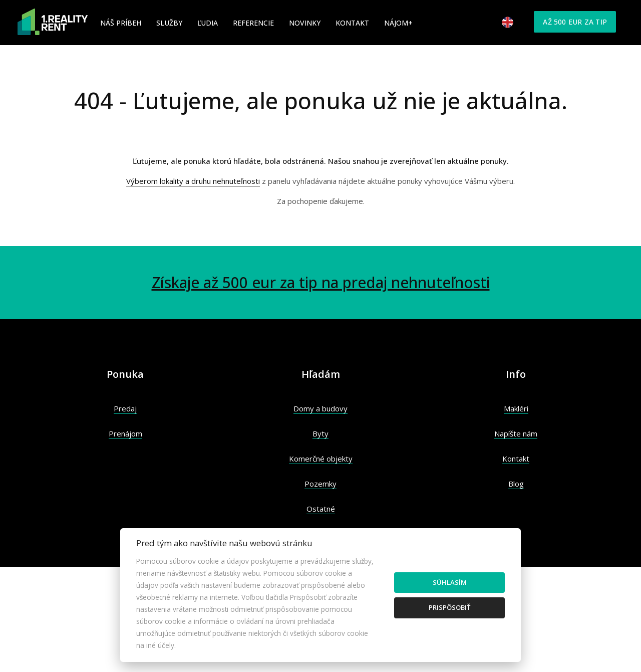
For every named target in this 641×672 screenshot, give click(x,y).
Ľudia (208, 23)
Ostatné (321, 509)
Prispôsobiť (449, 607)
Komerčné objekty (321, 459)
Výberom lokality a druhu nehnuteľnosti (193, 181)
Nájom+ (398, 23)
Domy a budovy (320, 408)
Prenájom (125, 433)
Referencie (253, 23)
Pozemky (320, 484)
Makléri (516, 408)
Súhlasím (450, 582)
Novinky (305, 23)
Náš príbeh (121, 23)
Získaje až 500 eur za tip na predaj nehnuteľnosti (321, 282)
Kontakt (352, 23)
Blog (516, 484)
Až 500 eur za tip (575, 22)
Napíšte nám (516, 433)
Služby (169, 23)
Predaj (125, 408)
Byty (320, 433)
